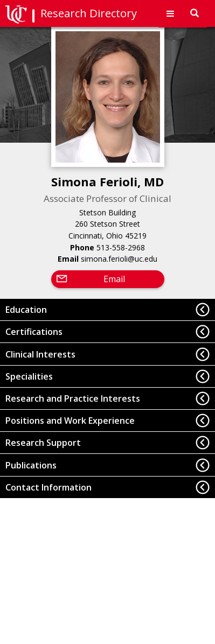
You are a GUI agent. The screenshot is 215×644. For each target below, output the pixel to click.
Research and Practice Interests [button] (73, 398)
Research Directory (89, 13)
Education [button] (26, 310)
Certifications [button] (34, 332)
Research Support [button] (43, 443)
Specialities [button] (29, 376)
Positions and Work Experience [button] (70, 421)
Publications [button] (31, 465)
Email (114, 279)
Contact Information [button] (48, 487)
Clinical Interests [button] (40, 354)
